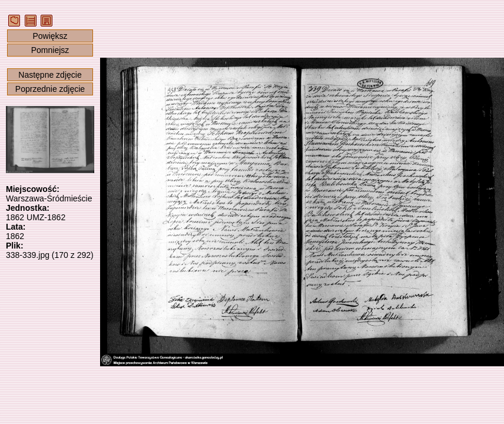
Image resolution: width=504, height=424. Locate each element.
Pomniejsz (50, 50)
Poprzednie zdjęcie (50, 89)
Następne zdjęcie (50, 75)
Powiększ (50, 36)
